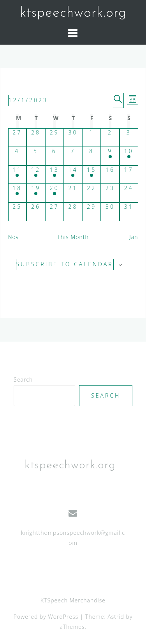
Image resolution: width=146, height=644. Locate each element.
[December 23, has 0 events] (110, 193)
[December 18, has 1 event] (18, 193)
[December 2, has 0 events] (110, 138)
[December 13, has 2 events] (55, 175)
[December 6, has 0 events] (55, 156)
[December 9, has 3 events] (110, 156)
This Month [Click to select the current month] (73, 237)
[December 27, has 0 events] (55, 212)
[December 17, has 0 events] (129, 175)
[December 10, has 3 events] (129, 156)
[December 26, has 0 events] (36, 212)
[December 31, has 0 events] (129, 212)
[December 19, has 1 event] (36, 193)
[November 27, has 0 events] (18, 138)
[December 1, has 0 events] (91, 138)
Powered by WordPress (46, 617)
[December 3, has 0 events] (129, 138)
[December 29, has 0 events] (91, 212)
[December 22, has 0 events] (91, 193)
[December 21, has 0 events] (73, 193)
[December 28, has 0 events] (73, 212)
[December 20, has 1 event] (55, 193)
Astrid (116, 617)
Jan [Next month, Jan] (134, 237)
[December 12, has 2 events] (36, 175)
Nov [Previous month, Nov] (14, 237)
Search (23, 380)
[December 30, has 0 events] (110, 212)
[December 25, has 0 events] (18, 212)
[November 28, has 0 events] (36, 138)
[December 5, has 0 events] (36, 156)
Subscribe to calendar (65, 264)
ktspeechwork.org (73, 13)
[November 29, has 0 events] (55, 138)
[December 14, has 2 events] (73, 175)
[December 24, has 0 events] (129, 193)
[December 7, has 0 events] (73, 156)
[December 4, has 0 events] (18, 156)
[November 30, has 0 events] (73, 138)
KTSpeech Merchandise (73, 600)
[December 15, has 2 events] (91, 175)
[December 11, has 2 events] (18, 175)
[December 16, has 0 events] (110, 175)
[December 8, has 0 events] (91, 156)
